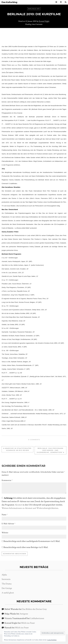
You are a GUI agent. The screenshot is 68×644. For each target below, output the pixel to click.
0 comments (34, 440)
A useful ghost (8, 593)
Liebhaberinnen (37, 618)
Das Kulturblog (9, 2)
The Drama (7, 584)
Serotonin (6, 579)
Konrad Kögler (44, 21)
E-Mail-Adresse (9, 524)
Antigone (24, 614)
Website (5, 533)
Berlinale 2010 (34, 9)
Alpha (4, 575)
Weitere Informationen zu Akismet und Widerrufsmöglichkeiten (30, 508)
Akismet (18, 505)
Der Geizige (7, 588)
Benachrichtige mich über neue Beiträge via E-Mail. (26, 547)
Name (5, 515)
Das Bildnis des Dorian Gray (34, 609)
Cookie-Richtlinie (52, 640)
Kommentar (7, 480)
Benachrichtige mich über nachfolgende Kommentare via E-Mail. (32, 541)
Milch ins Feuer (28, 623)
